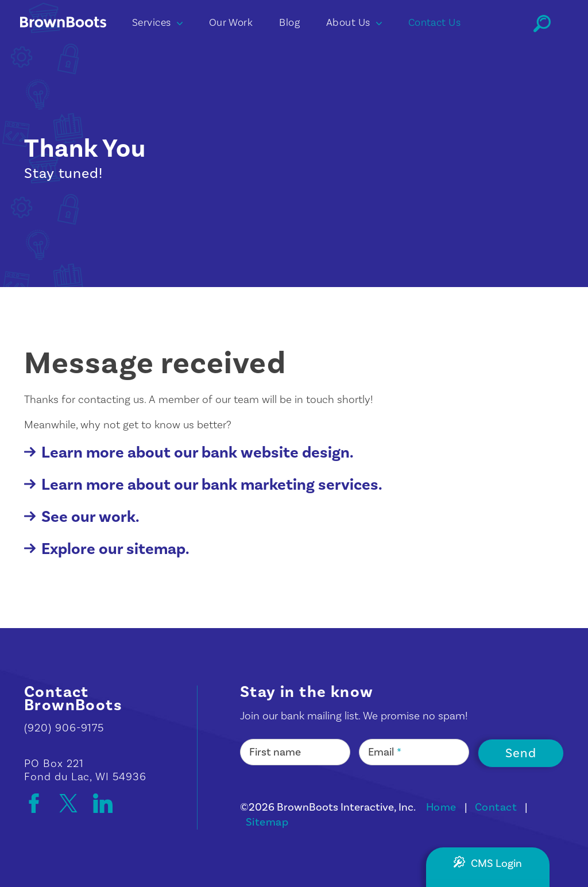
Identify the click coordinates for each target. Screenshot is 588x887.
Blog (289, 23)
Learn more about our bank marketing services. (203, 485)
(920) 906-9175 (64, 728)
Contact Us (435, 23)
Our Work (231, 23)
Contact (496, 807)
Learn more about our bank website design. (189, 453)
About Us (354, 23)
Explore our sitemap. (107, 549)
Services (157, 23)
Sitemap (267, 822)
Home (441, 807)
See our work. (82, 517)
